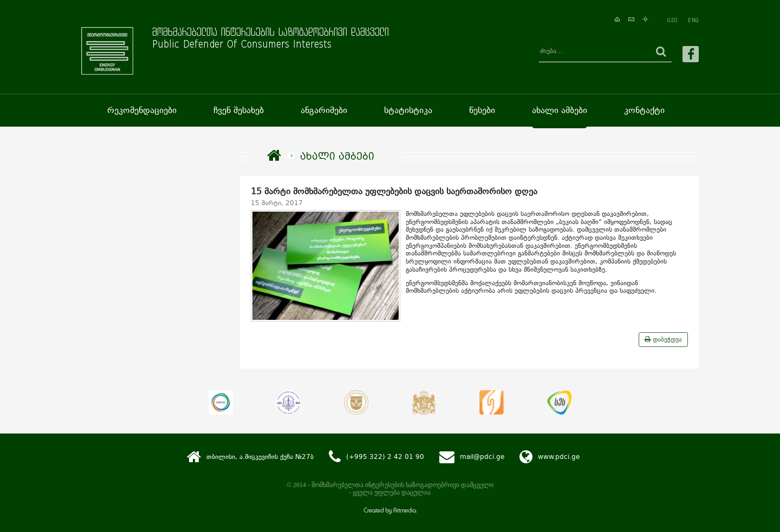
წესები (482, 110)
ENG (693, 20)
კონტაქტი (644, 110)
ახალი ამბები (560, 110)
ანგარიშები (324, 110)
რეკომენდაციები (142, 110)
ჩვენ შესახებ (239, 110)
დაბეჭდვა (663, 339)
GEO (672, 20)
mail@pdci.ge (482, 456)
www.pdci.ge (559, 456)
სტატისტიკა (408, 110)
